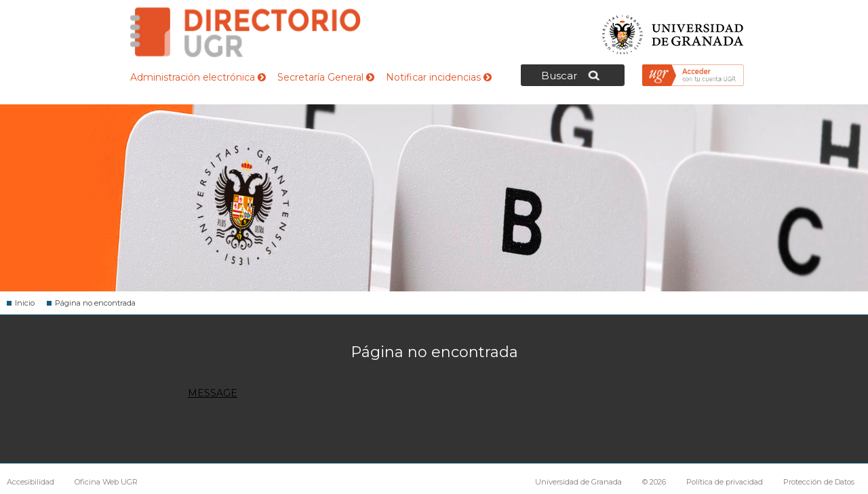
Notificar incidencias (439, 77)
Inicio (25, 303)
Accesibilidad (31, 482)
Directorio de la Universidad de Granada (245, 32)
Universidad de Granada (673, 31)
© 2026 (654, 482)
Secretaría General (326, 77)
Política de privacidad (725, 482)
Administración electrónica (198, 77)
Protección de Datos (819, 482)
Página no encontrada (95, 303)
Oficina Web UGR (106, 482)
